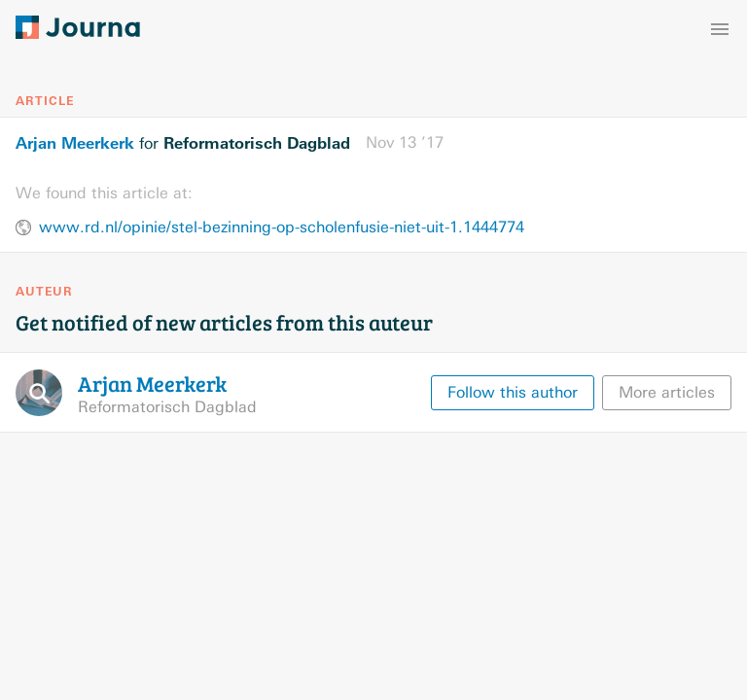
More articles (667, 392)
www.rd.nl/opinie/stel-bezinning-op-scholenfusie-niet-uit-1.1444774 (282, 227)
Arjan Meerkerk (75, 143)
